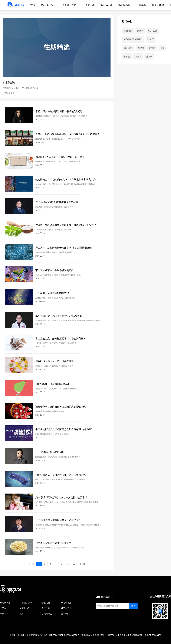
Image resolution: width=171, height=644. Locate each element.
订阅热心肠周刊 (104, 597)
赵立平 (140, 31)
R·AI (21, 614)
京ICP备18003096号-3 (69, 635)
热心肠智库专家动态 (133, 39)
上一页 (31, 564)
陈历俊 (149, 56)
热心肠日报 (5, 603)
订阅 (133, 606)
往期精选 (128, 31)
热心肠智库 (66, 603)
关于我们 (65, 614)
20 (74, 564)
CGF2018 (153, 31)
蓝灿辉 (151, 39)
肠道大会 (46, 603)
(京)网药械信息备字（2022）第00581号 (99, 635)
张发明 (138, 56)
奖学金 (3, 608)
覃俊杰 (141, 48)
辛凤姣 (127, 56)
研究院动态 (47, 614)
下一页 (82, 564)
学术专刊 (4, 614)
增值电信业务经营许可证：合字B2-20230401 (140, 635)
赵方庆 (152, 48)
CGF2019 (128, 48)
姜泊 (162, 48)
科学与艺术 (66, 608)
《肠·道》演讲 (26, 603)
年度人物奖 (25, 608)
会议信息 (46, 608)
